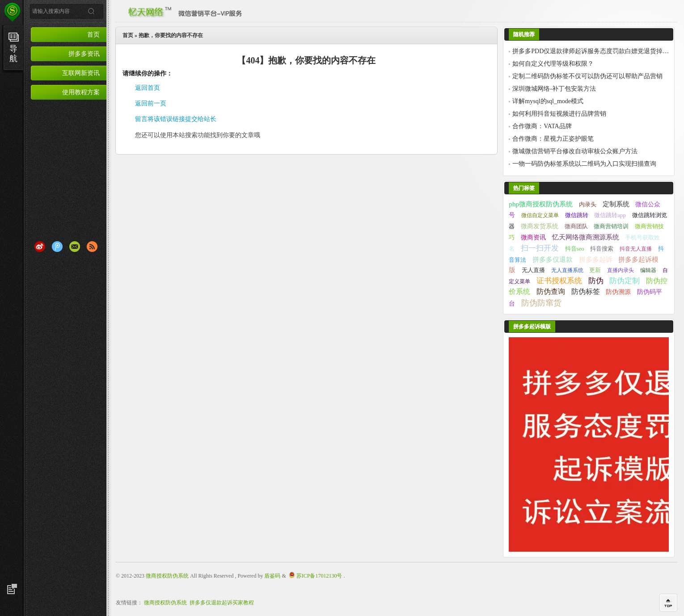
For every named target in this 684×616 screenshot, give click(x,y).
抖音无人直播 (636, 249)
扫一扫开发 (540, 248)
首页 (93, 34)
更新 (595, 270)
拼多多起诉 (596, 259)
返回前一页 (151, 103)
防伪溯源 (618, 292)
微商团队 (576, 226)
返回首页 (148, 88)
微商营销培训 (611, 226)
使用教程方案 (81, 92)
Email (75, 247)
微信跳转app (610, 215)
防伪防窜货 (541, 303)
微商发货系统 (540, 226)
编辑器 (648, 270)
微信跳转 (577, 215)
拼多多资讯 (84, 54)
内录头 (588, 205)
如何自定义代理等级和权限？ (553, 64)
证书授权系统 (559, 281)
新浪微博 (40, 247)
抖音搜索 (602, 249)
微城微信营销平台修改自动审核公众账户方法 (575, 151)
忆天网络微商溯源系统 (586, 237)
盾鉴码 (272, 576)
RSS (92, 247)
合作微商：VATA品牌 (542, 126)
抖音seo (575, 249)
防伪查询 (551, 291)
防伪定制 (625, 281)
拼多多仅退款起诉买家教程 (222, 603)
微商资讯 (533, 237)
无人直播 (533, 270)
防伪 (596, 281)
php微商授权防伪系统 (541, 204)
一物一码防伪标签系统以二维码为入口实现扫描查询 (584, 164)
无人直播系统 (567, 270)
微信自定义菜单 (540, 215)
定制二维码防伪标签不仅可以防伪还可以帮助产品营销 (587, 76)
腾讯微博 (57, 247)
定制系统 (616, 204)
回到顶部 (668, 603)
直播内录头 (621, 270)
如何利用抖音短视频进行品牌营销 (559, 114)
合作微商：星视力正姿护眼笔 (553, 139)
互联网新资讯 (81, 73)
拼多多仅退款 (553, 259)
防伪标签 (586, 291)
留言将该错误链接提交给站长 (176, 119)
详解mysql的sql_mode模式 (548, 101)
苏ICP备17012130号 (319, 576)
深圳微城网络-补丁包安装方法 (554, 89)
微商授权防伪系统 (167, 576)
